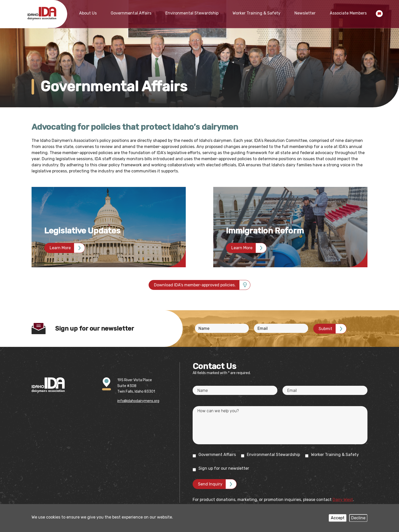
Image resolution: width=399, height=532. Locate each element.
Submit (325, 329)
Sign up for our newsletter (221, 469)
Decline (358, 518)
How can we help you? (218, 411)
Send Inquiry (210, 484)
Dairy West (343, 500)
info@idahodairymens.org (138, 401)
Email (263, 328)
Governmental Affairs (131, 13)
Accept (338, 518)
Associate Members (348, 13)
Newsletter (305, 13)
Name (204, 328)
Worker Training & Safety (256, 13)
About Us (88, 13)
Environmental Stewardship (192, 13)
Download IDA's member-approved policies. (195, 285)
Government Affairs (214, 455)
